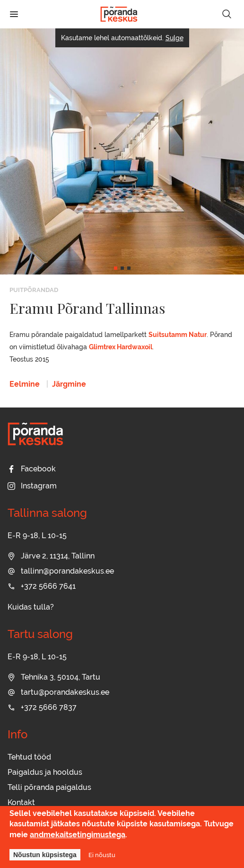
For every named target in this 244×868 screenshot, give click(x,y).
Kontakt (21, 802)
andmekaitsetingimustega (78, 835)
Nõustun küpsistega (45, 855)
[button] (116, 268)
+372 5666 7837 (42, 707)
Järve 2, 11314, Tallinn (51, 556)
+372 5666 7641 (42, 586)
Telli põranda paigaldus (49, 787)
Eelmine (25, 384)
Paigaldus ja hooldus (45, 772)
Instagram (32, 486)
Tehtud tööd (29, 757)
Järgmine (69, 384)
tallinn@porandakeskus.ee (61, 571)
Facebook (32, 469)
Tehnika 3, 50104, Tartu (54, 677)
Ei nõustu (102, 855)
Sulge (174, 38)
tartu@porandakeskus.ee (58, 692)
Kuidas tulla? (31, 607)
